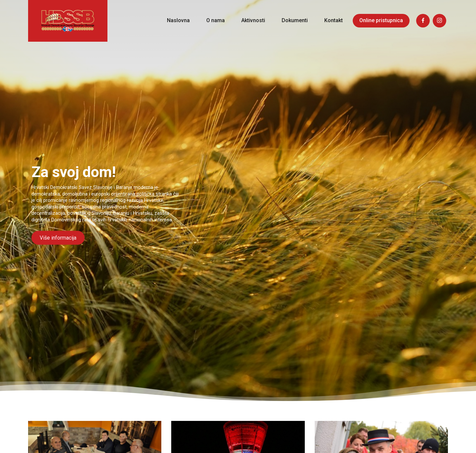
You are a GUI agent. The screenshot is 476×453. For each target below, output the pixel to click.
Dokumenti (295, 20)
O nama (216, 20)
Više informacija (58, 238)
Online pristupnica (381, 20)
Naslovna (178, 20)
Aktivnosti (253, 20)
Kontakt (334, 20)
